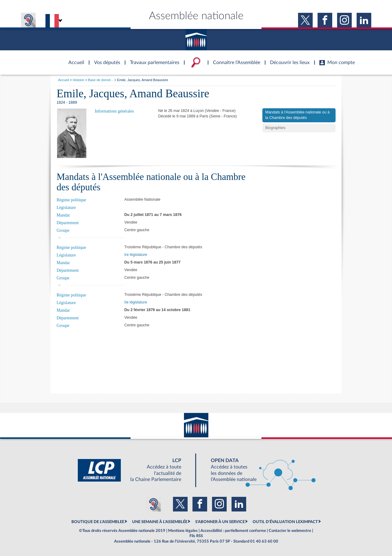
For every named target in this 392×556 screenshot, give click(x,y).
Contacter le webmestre (290, 531)
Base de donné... (101, 80)
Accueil (64, 80)
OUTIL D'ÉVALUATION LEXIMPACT (285, 522)
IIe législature (136, 302)
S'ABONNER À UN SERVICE (220, 522)
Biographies (275, 128)
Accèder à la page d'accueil (74, 59)
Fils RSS (196, 536)
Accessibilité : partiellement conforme (233, 531)
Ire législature (136, 255)
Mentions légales (183, 531)
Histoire (79, 80)
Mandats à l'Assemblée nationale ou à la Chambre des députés (298, 115)
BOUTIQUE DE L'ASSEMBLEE (98, 522)
